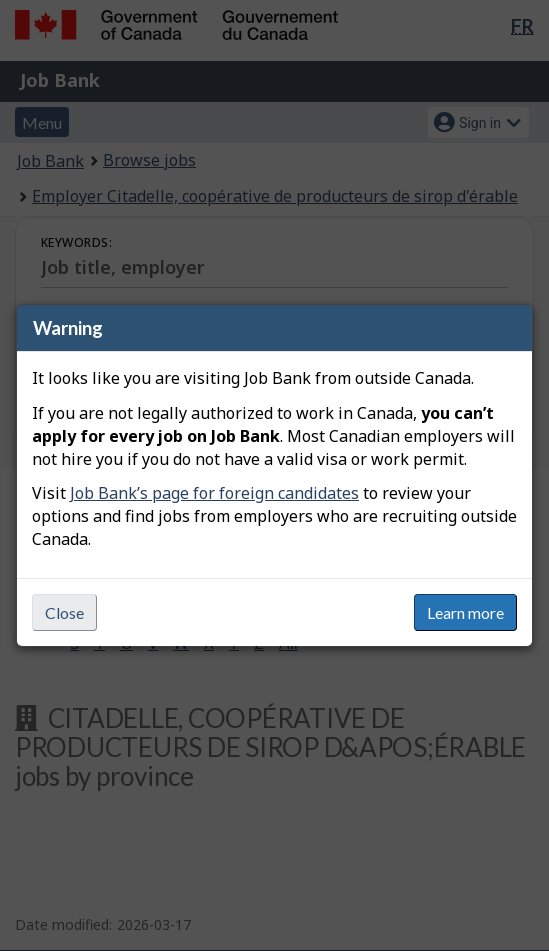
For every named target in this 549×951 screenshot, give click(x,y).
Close (64, 612)
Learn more (465, 612)
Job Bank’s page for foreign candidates (214, 493)
